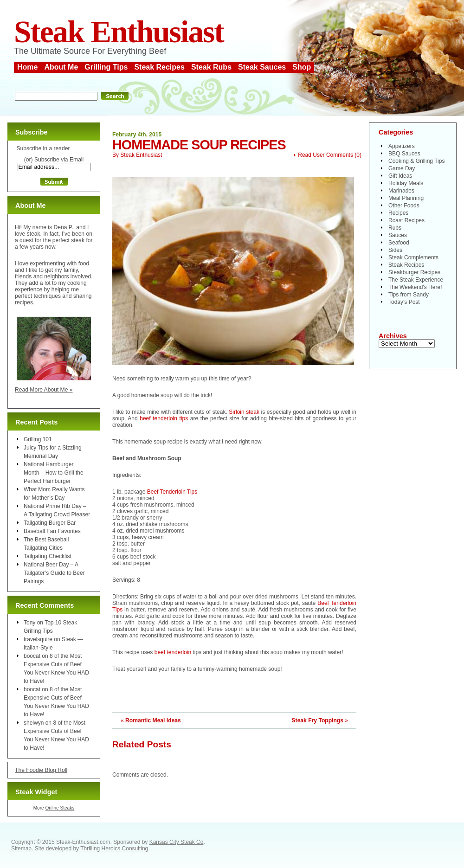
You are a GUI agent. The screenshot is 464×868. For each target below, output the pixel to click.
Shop (302, 67)
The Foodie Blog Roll (41, 770)
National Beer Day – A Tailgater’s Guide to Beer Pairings (54, 573)
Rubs (395, 228)
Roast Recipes (406, 220)
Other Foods (404, 206)
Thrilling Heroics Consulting (114, 849)
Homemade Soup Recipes (199, 145)
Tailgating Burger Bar (50, 523)
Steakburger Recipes (414, 272)
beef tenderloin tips (165, 418)
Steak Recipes (159, 67)
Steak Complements (413, 257)
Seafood (399, 243)
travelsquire (38, 639)
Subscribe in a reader (43, 148)
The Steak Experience (416, 280)
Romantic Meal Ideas (153, 720)
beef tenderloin (173, 652)
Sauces (398, 235)
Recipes (398, 213)
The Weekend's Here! (415, 287)
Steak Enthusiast (119, 32)
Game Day (402, 168)
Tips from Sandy (409, 295)
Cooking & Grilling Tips (416, 161)
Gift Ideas (400, 176)
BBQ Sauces (404, 154)
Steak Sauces (262, 67)
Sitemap (21, 849)
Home (27, 67)
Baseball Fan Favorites (52, 531)
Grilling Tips (106, 67)
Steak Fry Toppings (318, 720)
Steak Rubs (211, 67)
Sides (395, 250)
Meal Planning (406, 198)
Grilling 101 (38, 439)
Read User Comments (325, 155)
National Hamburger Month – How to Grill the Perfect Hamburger (54, 473)
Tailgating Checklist (48, 556)
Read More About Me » (44, 390)
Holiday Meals (406, 183)
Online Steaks (60, 808)
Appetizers (402, 146)
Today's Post (404, 302)
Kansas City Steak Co (177, 842)
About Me (61, 67)
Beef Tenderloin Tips (172, 492)
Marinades (401, 191)
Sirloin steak (245, 412)
